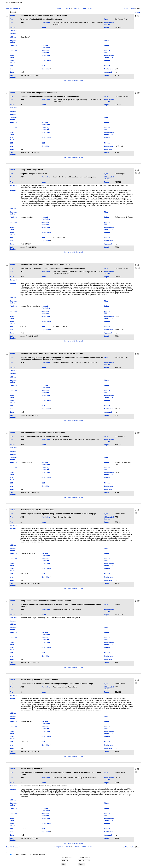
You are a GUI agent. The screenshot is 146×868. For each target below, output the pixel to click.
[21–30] (89, 8)
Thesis (107, 40)
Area (11, 69)
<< (60, 8)
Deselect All (17, 8)
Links (137, 12)
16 (74, 8)
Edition (107, 61)
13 (67, 8)
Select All (9, 8)
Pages (107, 27)
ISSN (11, 66)
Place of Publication (46, 46)
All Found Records (19, 855)
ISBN (43, 66)
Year (11, 22)
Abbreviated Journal (109, 23)
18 (78, 8)
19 (80, 8)
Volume (12, 27)
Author (12, 15)
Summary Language (45, 51)
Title (11, 19)
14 (69, 8)
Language (13, 50)
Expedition (46, 69)
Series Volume (12, 62)
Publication (46, 22)
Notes (12, 72)
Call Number (13, 76)
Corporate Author (13, 41)
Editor (107, 45)
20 (83, 8)
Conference (109, 69)
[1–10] (57, 8)
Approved (108, 72)
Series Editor (12, 56)
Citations (132, 8)
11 (62, 8)
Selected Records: (39, 855)
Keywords (13, 31)
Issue (44, 27)
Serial (106, 75)
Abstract (13, 34)
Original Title (107, 51)
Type (106, 19)
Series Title (46, 55)
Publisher (13, 45)
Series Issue (46, 61)
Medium (107, 66)
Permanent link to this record (73, 80)
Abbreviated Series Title (109, 56)
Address (13, 37)
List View (126, 8)
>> (85, 8)
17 (76, 8)
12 (65, 8)
